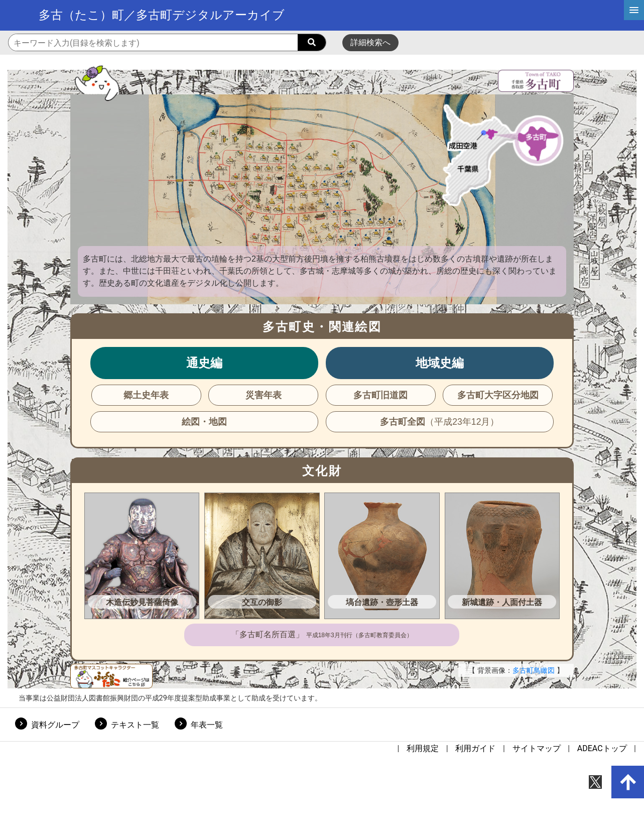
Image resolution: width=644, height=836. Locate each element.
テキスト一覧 (135, 725)
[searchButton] (312, 43)
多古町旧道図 (380, 395)
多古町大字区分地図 (498, 395)
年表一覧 (207, 725)
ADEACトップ (602, 748)
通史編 (204, 363)
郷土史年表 (146, 395)
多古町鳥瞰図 (534, 670)
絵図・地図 (204, 422)
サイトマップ (537, 748)
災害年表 (264, 395)
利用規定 (423, 748)
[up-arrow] (628, 782)
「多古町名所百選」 (322, 634)
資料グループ (55, 725)
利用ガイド (475, 748)
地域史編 (440, 363)
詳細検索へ (370, 42)
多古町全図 (439, 422)
